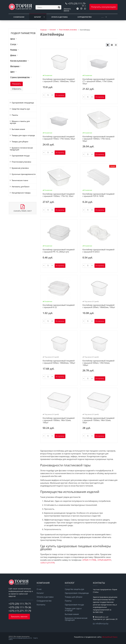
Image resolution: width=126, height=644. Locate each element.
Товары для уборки (20, 142)
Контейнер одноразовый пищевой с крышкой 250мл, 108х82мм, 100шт (59, 80)
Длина (13, 55)
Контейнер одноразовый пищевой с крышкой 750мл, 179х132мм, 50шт (59, 138)
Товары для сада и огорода (23, 135)
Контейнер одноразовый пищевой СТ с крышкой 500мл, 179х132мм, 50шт (98, 81)
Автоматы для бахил (21, 187)
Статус (13, 44)
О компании (19, 17)
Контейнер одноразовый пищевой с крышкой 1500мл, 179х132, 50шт (59, 195)
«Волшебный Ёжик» (110, 637)
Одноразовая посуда (21, 156)
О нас (39, 589)
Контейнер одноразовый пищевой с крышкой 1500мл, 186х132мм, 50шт (98, 420)
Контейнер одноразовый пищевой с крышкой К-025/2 (98, 251)
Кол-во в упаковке (19, 61)
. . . (102, 17)
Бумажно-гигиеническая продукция (21, 149)
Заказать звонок (67, 10)
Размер (14, 50)
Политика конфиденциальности (20, 638)
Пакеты (15, 115)
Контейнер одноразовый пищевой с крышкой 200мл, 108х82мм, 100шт (99, 306)
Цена (13, 39)
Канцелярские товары (21, 193)
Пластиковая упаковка (21, 162)
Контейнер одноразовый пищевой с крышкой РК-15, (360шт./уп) (59, 251)
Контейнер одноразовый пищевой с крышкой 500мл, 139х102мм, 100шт (98, 363)
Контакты (41, 605)
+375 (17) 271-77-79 (20, 611)
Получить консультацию (103, 7)
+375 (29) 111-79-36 (20, 607)
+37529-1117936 (89, 560)
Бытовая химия (18, 129)
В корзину (60, 95)
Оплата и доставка (59, 17)
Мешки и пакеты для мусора (20, 122)
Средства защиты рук (21, 109)
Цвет (12, 72)
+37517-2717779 (47, 563)
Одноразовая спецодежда (23, 103)
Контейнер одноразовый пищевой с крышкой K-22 (59, 306)
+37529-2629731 (104, 560)
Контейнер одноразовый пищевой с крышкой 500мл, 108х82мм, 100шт (59, 362)
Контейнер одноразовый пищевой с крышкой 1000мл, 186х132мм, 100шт (59, 420)
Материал (15, 66)
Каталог (38, 17)
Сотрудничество (85, 17)
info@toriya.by (102, 624)
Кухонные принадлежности (24, 174)
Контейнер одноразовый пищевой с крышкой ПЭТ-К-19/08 (98, 195)
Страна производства (20, 77)
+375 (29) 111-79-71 (77, 5)
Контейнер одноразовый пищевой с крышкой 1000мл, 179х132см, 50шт (98, 139)
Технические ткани (20, 180)
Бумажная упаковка (20, 168)
